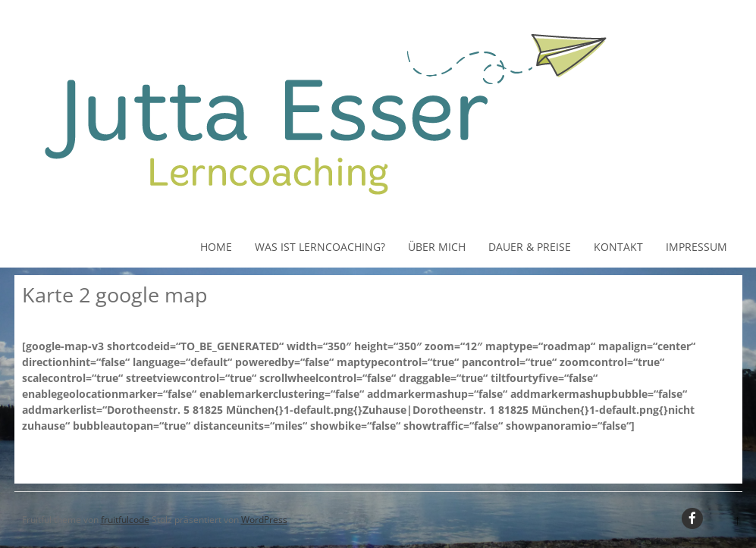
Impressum (696, 247)
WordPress (264, 520)
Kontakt (618, 247)
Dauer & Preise (530, 247)
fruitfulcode (125, 520)
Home (216, 247)
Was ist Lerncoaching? (320, 247)
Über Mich (437, 247)
